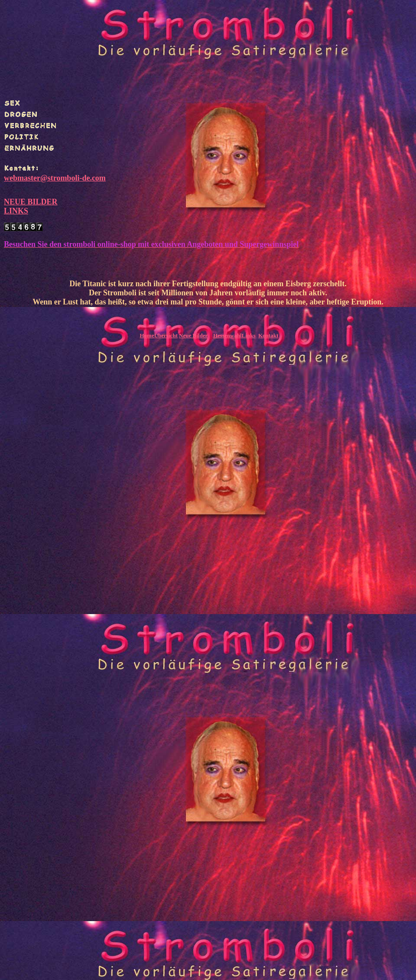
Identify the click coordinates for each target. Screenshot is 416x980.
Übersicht (166, 335)
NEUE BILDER (31, 202)
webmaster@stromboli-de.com (55, 178)
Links (249, 335)
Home (147, 335)
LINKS (16, 211)
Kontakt (268, 335)
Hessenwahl (227, 335)
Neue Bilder (193, 335)
